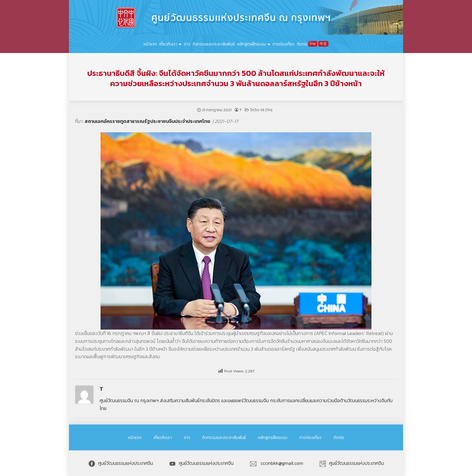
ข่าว (187, 44)
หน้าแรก (150, 44)
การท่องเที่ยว (284, 44)
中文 (323, 44)
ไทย (313, 44)
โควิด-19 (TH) (261, 110)
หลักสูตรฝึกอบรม (252, 44)
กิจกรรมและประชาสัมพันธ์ (214, 44)
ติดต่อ (302, 44)
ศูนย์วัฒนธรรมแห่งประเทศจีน (121, 463)
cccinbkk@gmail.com (276, 463)
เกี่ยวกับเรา (168, 44)
